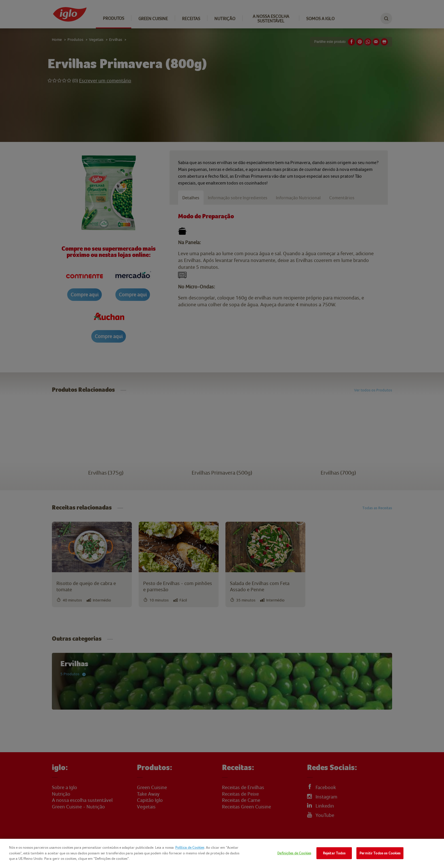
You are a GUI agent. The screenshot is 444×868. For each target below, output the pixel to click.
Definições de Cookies (294, 853)
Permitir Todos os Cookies (380, 853)
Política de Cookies (190, 847)
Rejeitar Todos (334, 853)
